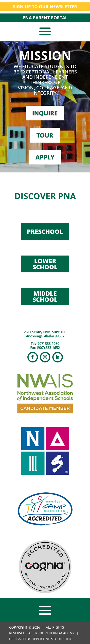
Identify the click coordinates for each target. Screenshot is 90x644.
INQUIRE (45, 113)
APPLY (45, 157)
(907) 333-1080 (48, 343)
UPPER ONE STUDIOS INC (52, 639)
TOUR (45, 135)
